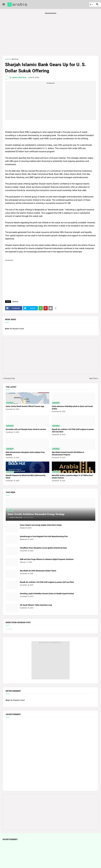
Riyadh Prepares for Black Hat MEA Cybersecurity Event (26, 477)
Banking (15, 59)
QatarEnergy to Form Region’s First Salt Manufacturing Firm (44, 536)
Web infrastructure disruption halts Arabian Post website (25, 453)
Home (7, 59)
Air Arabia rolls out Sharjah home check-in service (26, 429)
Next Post (93, 378)
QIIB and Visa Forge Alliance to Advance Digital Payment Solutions (47, 559)
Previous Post (10, 378)
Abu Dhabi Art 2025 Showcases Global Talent (38, 571)
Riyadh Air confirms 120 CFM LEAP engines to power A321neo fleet (73, 431)
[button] (3, 4)
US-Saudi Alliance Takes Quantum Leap (36, 605)
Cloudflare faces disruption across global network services (43, 548)
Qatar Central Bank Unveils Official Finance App (25, 406)
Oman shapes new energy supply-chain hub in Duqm (41, 525)
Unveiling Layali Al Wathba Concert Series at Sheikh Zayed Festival (47, 594)
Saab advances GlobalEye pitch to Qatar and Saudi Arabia (72, 408)
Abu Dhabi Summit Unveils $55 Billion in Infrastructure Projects (68, 453)
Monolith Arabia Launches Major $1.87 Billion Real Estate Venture (72, 477)
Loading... (10, 629)
